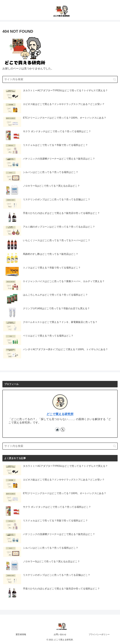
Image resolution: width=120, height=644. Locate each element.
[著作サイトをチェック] (57, 429)
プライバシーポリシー (99, 634)
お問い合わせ (60, 634)
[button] (115, 79)
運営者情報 (21, 634)
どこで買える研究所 (60, 414)
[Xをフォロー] (63, 429)
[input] (60, 79)
